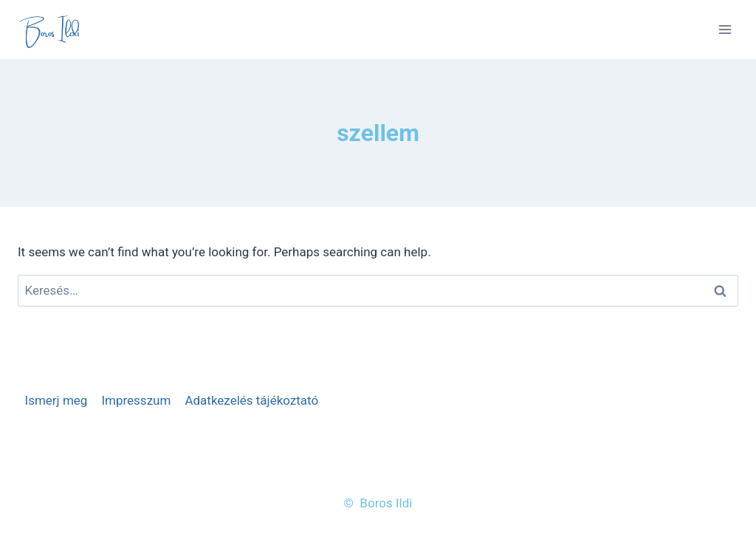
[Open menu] (725, 29)
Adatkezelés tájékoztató (251, 400)
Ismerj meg (56, 400)
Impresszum (136, 400)
